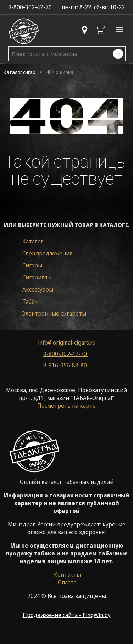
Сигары (32, 265)
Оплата (67, 582)
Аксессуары (38, 289)
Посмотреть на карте (66, 406)
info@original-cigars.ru (67, 343)
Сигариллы (37, 277)
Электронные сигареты (54, 313)
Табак (30, 301)
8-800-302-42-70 (66, 354)
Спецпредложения (47, 253)
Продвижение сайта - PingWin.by (67, 615)
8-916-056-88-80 (66, 365)
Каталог (33, 241)
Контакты (67, 575)
